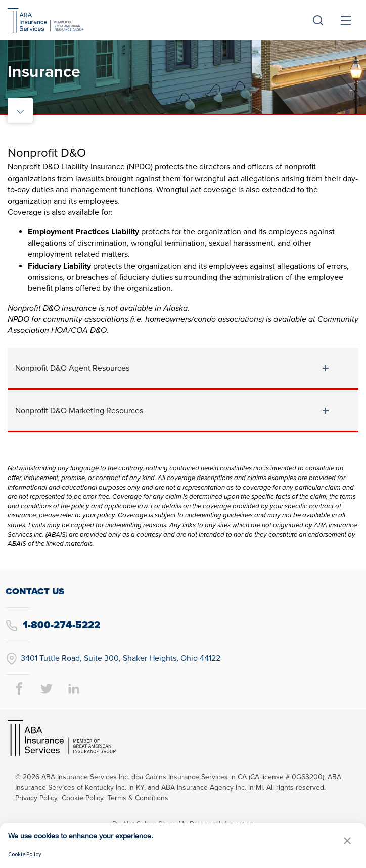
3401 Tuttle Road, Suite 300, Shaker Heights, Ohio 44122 (113, 659)
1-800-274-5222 (53, 625)
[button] (347, 840)
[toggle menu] (346, 20)
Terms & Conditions (138, 798)
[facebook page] (19, 688)
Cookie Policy (83, 798)
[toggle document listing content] (326, 368)
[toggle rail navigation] (20, 110)
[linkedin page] (74, 688)
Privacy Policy (36, 798)
